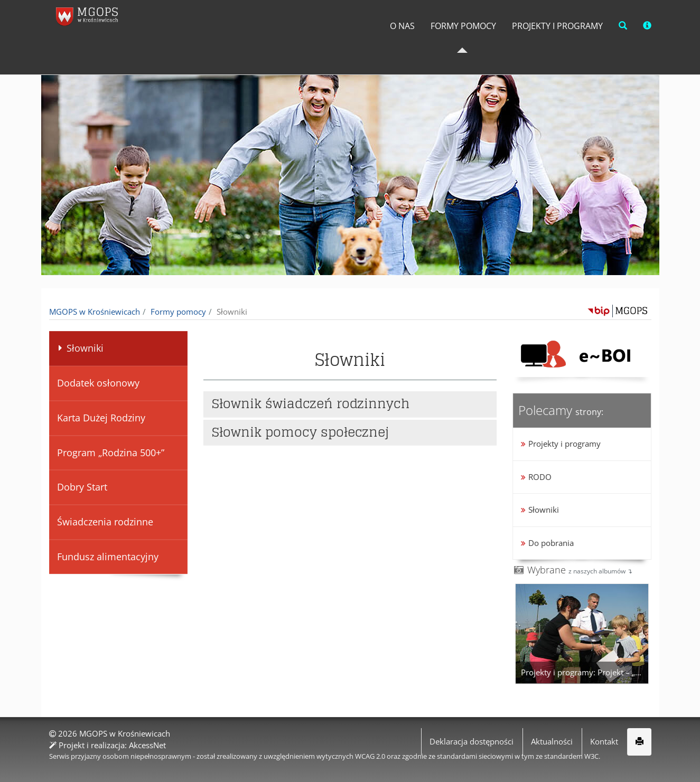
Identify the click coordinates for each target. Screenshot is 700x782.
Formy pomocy (437, 47)
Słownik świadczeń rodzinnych (311, 404)
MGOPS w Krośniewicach (95, 312)
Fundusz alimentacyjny (107, 557)
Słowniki (78, 348)
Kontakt (604, 741)
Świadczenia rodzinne (105, 522)
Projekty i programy (546, 47)
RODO (540, 477)
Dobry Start (82, 487)
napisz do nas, (80, 12)
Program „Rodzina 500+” (110, 453)
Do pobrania (551, 543)
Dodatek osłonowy (98, 383)
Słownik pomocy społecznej (301, 432)
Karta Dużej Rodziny (101, 418)
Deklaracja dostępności (472, 741)
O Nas (368, 47)
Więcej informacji (517, 766)
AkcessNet (147, 745)
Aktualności (552, 741)
